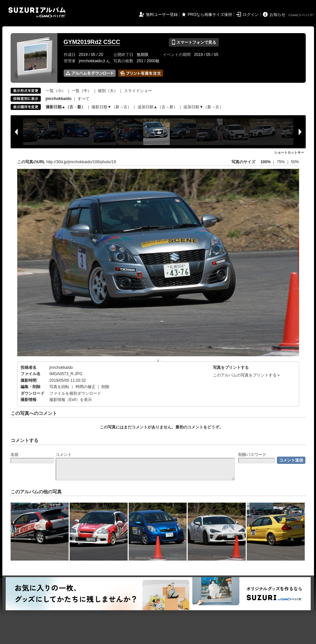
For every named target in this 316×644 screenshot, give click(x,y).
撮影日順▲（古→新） (66, 107)
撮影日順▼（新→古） (111, 107)
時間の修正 (86, 387)
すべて (84, 99)
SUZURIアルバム (37, 12)
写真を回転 (59, 387)
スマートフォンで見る (194, 42)
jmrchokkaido (61, 368)
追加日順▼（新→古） (203, 107)
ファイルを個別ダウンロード (75, 393)
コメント (64, 455)
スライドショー (138, 91)
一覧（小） (56, 91)
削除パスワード (252, 455)
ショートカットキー (289, 152)
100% (265, 162)
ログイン (251, 15)
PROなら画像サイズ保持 (210, 15)
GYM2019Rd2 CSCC (92, 42)
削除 (105, 387)
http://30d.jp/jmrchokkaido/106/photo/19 (81, 162)
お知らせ (278, 15)
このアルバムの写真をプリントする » (246, 375)
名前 (15, 455)
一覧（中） (82, 91)
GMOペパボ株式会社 (302, 15)
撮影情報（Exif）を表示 (71, 400)
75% (281, 162)
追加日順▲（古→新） (158, 107)
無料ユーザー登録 (162, 15)
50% (295, 162)
